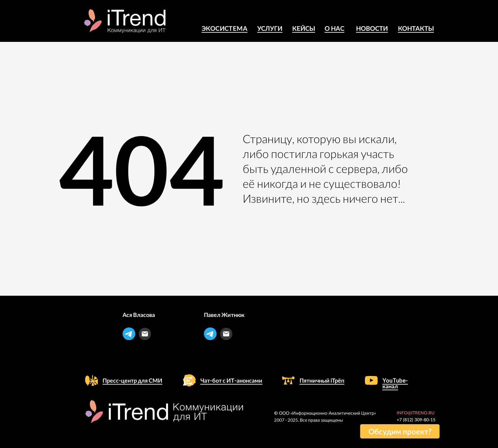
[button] (400, 431)
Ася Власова (139, 315)
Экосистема (225, 28)
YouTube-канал (395, 383)
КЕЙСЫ (304, 28)
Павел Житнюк (224, 315)
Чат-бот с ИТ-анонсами (231, 380)
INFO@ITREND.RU (416, 413)
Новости (372, 28)
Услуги (270, 28)
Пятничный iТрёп (322, 380)
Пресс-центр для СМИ (132, 380)
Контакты (416, 28)
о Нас (334, 28)
